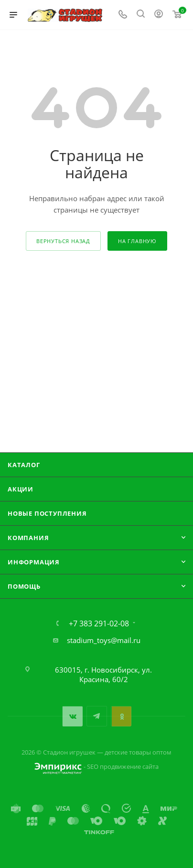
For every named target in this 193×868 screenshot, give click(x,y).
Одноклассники (121, 716)
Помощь (24, 586)
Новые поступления (47, 513)
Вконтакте (72, 716)
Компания (28, 538)
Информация (34, 562)
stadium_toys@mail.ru (104, 640)
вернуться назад (63, 241)
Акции (21, 489)
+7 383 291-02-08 (99, 623)
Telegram (97, 716)
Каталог (24, 465)
